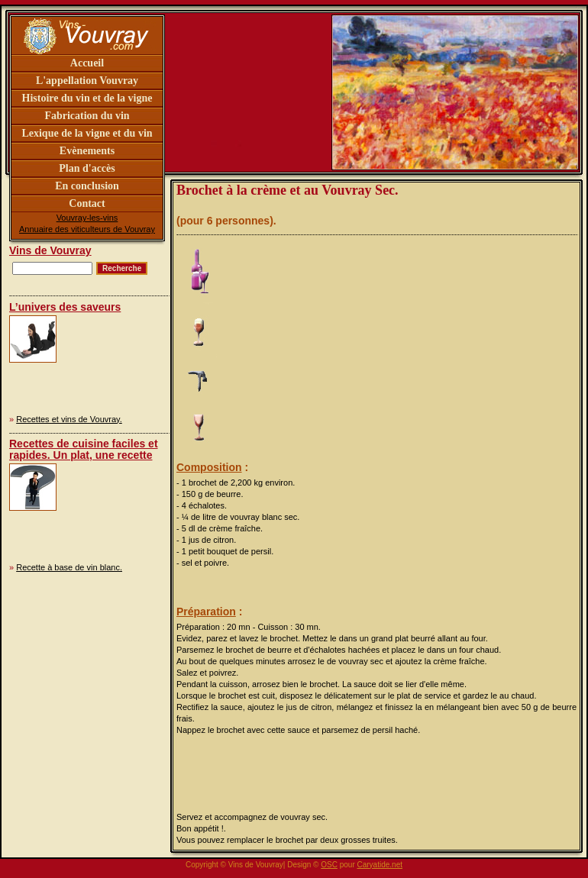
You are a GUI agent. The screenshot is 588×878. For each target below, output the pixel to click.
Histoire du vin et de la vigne (87, 98)
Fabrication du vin (87, 116)
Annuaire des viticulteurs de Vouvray (87, 229)
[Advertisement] (108, 363)
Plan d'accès (87, 168)
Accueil (87, 63)
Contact (87, 203)
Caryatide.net (380, 865)
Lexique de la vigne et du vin (87, 133)
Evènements (87, 151)
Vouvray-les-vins (87, 218)
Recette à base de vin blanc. (69, 567)
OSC (329, 865)
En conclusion (87, 186)
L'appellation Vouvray (87, 81)
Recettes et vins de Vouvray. (69, 419)
